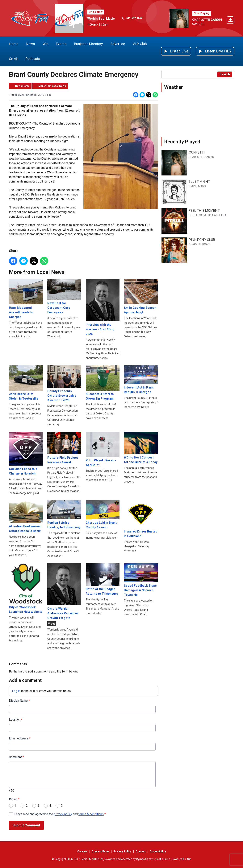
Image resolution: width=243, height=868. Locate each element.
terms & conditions (91, 814)
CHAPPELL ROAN (199, 244)
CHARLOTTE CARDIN (207, 20)
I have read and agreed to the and (60, 814)
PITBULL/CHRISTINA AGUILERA (208, 215)
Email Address (20, 738)
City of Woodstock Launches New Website (26, 588)
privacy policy (63, 814)
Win (45, 44)
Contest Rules (101, 851)
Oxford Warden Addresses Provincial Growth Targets (64, 591)
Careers (82, 851)
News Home (22, 86)
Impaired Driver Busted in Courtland (141, 519)
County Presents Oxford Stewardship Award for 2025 (64, 384)
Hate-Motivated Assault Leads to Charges (26, 299)
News (30, 44)
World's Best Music (101, 19)
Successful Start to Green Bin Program (102, 383)
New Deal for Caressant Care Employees (64, 297)
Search (225, 74)
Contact (141, 851)
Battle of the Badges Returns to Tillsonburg (102, 579)
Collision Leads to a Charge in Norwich (26, 453)
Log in (16, 691)
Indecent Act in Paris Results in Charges (141, 380)
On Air (13, 59)
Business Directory (88, 44)
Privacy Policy (122, 851)
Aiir (189, 859)
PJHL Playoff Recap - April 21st (102, 449)
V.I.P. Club (140, 44)
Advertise (118, 44)
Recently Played (182, 142)
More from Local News (52, 86)
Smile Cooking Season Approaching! (141, 297)
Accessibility (158, 851)
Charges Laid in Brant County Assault (102, 514)
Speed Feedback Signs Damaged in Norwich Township (141, 580)
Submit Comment (26, 825)
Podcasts (33, 59)
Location (16, 720)
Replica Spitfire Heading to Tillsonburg (64, 514)
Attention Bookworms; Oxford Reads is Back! (26, 516)
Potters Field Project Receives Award (64, 448)
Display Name (19, 701)
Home (14, 44)
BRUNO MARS (197, 186)
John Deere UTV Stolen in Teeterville (26, 383)
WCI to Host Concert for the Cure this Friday (141, 448)
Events (61, 44)
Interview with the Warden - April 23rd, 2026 (102, 307)
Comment (16, 757)
